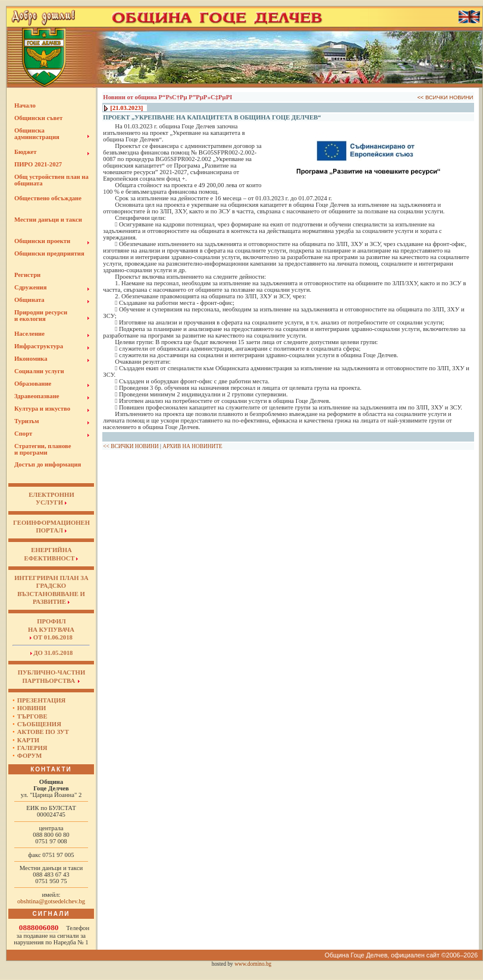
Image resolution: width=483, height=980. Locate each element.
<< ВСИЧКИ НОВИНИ (445, 97)
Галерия (32, 748)
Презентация (42, 700)
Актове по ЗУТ (43, 732)
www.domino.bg (253, 964)
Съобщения (39, 724)
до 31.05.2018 (52, 653)
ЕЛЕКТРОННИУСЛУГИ (51, 499)
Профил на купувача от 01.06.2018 (51, 629)
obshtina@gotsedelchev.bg (51, 901)
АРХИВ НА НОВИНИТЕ (192, 446)
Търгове (32, 716)
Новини (32, 708)
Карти (28, 740)
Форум (30, 756)
